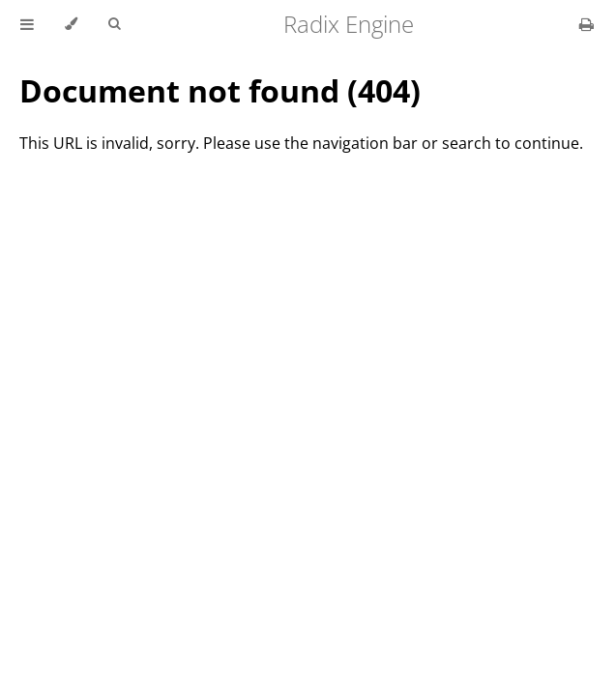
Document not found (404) (220, 90)
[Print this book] (587, 24)
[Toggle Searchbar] (114, 24)
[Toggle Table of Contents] (27, 24)
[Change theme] (71, 24)
